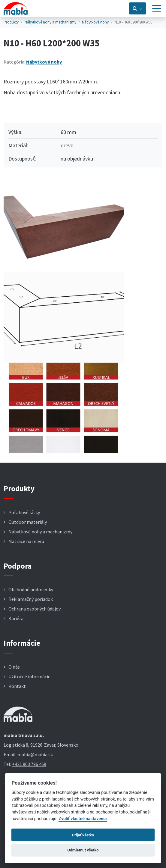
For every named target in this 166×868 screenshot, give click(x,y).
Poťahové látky (24, 512)
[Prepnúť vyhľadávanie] (137, 8)
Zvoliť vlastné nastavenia (83, 819)
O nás (14, 667)
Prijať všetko (83, 835)
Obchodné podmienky (31, 589)
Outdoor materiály (28, 522)
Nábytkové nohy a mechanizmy (50, 22)
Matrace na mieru (26, 541)
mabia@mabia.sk (35, 754)
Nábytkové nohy (95, 22)
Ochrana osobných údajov (35, 609)
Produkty (11, 22)
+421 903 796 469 (29, 764)
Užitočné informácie (29, 676)
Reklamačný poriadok (31, 599)
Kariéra (16, 618)
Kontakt (17, 686)
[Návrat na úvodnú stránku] (16, 8)
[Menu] (157, 8)
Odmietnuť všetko (83, 850)
